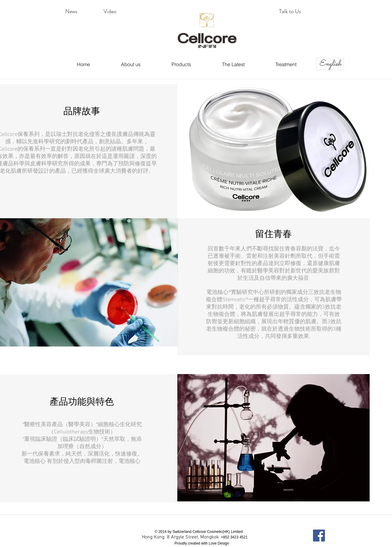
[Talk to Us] (290, 12)
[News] (71, 12)
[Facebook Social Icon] (319, 536)
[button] (110, 12)
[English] (330, 64)
